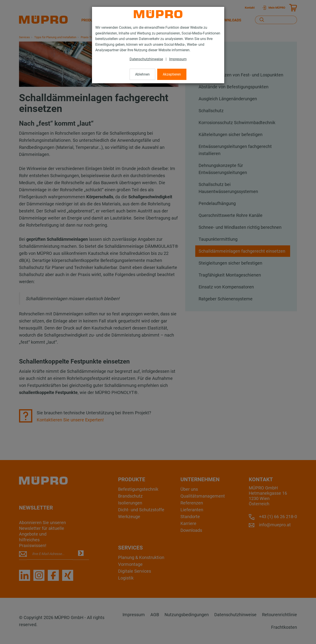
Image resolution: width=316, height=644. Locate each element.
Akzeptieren (172, 74)
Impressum (178, 59)
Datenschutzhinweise (146, 59)
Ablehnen (142, 74)
